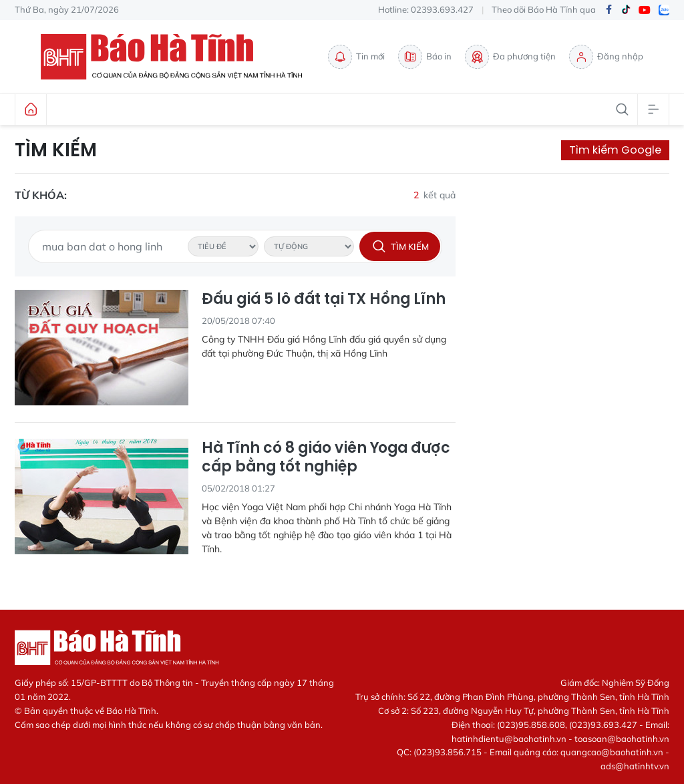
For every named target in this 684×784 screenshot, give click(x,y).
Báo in (425, 57)
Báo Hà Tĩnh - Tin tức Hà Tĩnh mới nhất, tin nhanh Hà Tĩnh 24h (178, 57)
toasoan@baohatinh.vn (622, 739)
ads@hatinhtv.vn (635, 766)
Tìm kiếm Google (615, 150)
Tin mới (356, 57)
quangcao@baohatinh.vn (612, 752)
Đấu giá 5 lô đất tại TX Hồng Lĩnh (324, 300)
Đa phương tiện (510, 57)
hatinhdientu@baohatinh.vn (509, 739)
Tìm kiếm (56, 150)
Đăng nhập (606, 57)
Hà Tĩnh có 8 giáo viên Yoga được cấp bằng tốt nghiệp (326, 458)
